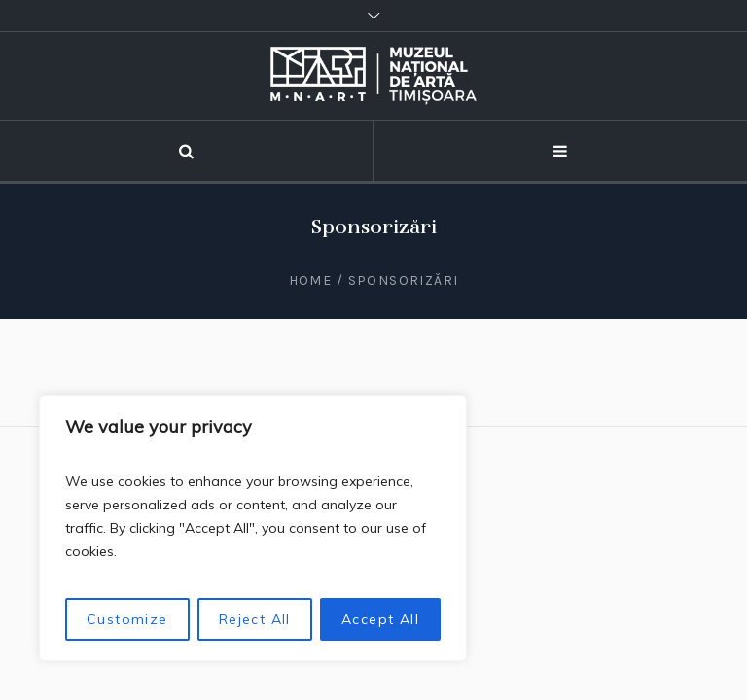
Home (311, 280)
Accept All (380, 619)
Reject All (255, 619)
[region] (253, 528)
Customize (127, 619)
